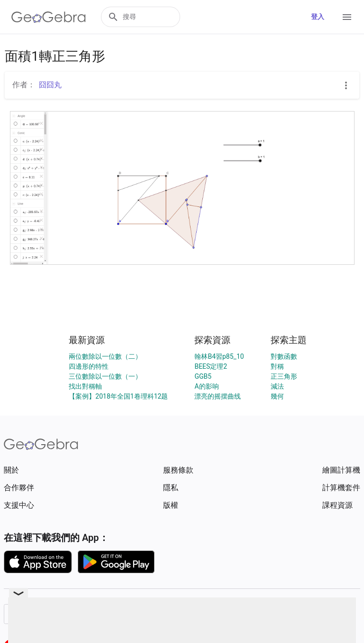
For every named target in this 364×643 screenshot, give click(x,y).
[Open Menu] (347, 17)
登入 (318, 17)
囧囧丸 (50, 85)
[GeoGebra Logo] (49, 17)
